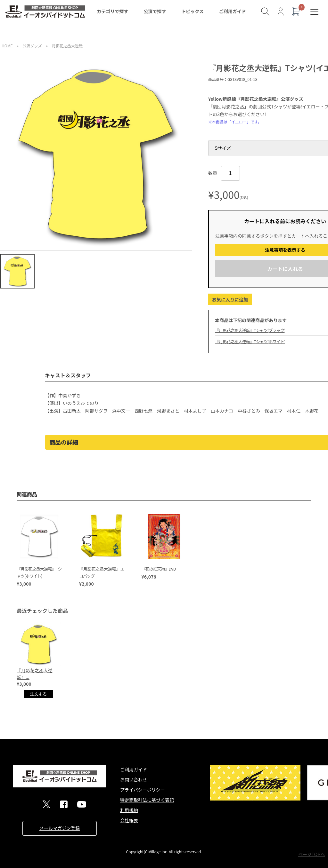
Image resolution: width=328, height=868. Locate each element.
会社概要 (129, 820)
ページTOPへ (312, 854)
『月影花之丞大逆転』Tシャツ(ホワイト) (250, 341)
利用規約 (129, 810)
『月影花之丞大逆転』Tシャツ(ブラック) (250, 330)
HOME (7, 46)
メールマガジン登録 (60, 828)
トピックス (193, 11)
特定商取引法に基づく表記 (147, 800)
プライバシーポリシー (143, 790)
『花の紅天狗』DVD (159, 569)
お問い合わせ (134, 779)
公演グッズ (32, 46)
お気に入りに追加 (230, 299)
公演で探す (155, 11)
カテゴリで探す (112, 11)
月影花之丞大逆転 (67, 46)
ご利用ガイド (233, 11)
